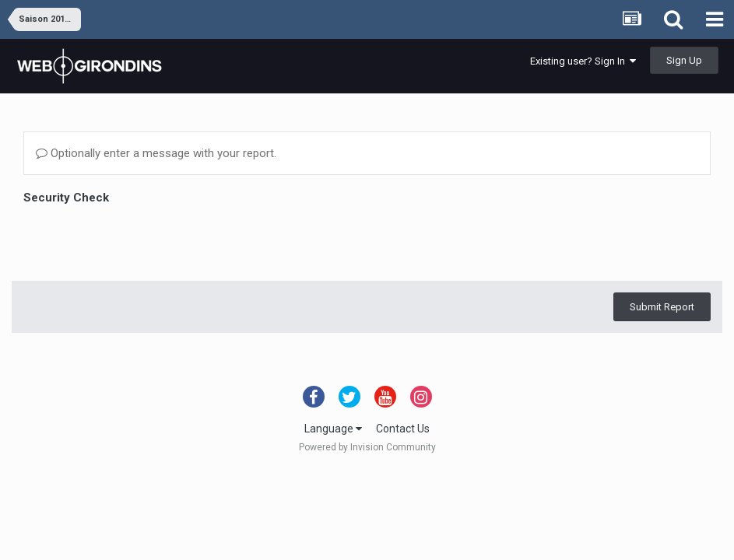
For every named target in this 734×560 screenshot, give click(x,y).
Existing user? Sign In (583, 61)
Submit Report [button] (662, 307)
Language (333, 429)
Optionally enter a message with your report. (156, 153)
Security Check (66, 198)
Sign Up (684, 60)
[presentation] (142, 239)
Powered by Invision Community (367, 447)
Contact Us (403, 429)
